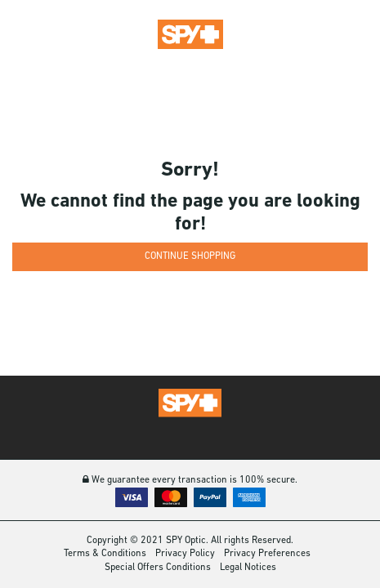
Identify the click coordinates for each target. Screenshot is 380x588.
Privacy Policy (185, 554)
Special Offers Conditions (158, 568)
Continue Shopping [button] (190, 256)
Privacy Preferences (267, 554)
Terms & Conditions (105, 554)
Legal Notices (248, 568)
